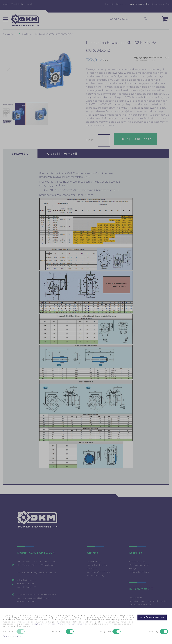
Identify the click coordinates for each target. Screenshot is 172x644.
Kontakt (30, 4)
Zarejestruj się (137, 562)
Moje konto (109, 4)
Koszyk (5, 4)
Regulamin (135, 598)
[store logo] (25, 20)
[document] (86, 626)
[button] (8, 71)
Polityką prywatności (43, 624)
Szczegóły (20, 154)
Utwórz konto (158, 4)
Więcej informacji (62, 154)
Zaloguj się (121, 4)
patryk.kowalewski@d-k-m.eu (34, 598)
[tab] (20, 154)
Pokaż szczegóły (12, 636)
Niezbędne (9, 632)
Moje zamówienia (139, 565)
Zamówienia (17, 4)
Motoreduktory (95, 576)
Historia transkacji (139, 572)
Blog (168, 4)
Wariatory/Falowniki (98, 572)
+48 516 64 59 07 (26, 587)
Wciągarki (93, 569)
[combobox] (128, 19)
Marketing (153, 632)
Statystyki (105, 632)
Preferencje (58, 632)
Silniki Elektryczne (97, 565)
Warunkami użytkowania (72, 624)
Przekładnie (94, 562)
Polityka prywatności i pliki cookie (148, 601)
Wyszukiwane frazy (140, 605)
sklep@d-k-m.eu (26, 580)
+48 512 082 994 (26, 584)
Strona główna (9, 34)
